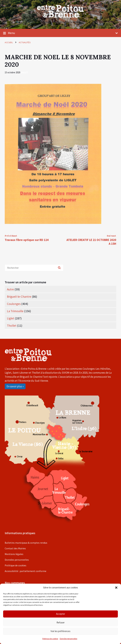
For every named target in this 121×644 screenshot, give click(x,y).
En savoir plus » (15, 386)
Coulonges (14, 304)
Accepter (61, 614)
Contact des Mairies (15, 548)
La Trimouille (15, 311)
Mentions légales (14, 554)
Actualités (25, 42)
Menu (60, 33)
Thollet (12, 326)
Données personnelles (68, 639)
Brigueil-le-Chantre (19, 297)
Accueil (9, 42)
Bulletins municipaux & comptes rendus (26, 543)
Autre (10, 289)
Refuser (61, 622)
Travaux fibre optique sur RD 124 (27, 240)
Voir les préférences (60, 631)
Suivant (111, 236)
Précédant (11, 236)
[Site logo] (60, 17)
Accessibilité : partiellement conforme (26, 571)
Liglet (24, 72)
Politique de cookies (50, 639)
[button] (116, 588)
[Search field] (34, 268)
